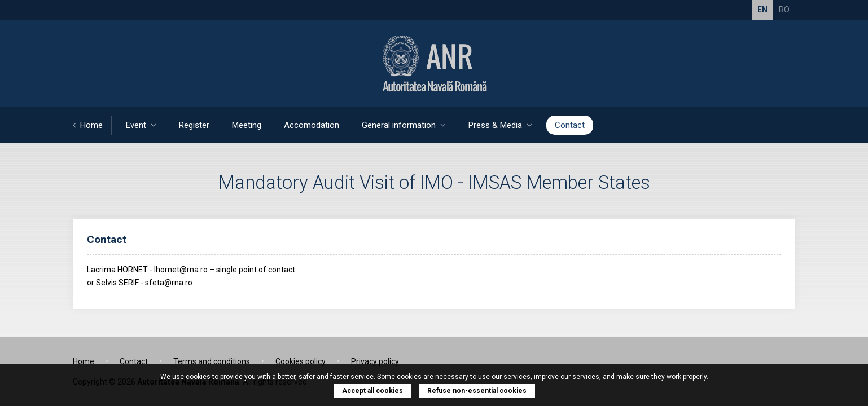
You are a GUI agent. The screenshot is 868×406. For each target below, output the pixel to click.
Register (194, 125)
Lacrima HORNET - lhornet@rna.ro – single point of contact (191, 270)
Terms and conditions (212, 361)
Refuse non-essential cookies (477, 391)
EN (762, 10)
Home (88, 125)
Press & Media (500, 125)
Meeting (247, 125)
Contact (570, 125)
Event (141, 125)
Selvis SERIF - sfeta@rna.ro (144, 283)
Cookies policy (301, 361)
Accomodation (312, 125)
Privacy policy (375, 361)
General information (404, 125)
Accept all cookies (372, 391)
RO (784, 10)
